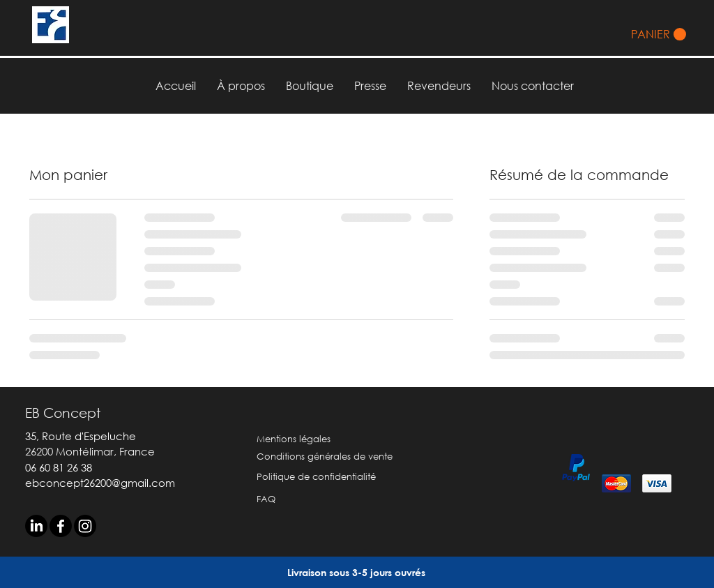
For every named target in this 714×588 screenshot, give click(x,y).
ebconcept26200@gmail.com (100, 483)
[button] (659, 35)
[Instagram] (85, 526)
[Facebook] (61, 526)
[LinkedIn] (36, 526)
